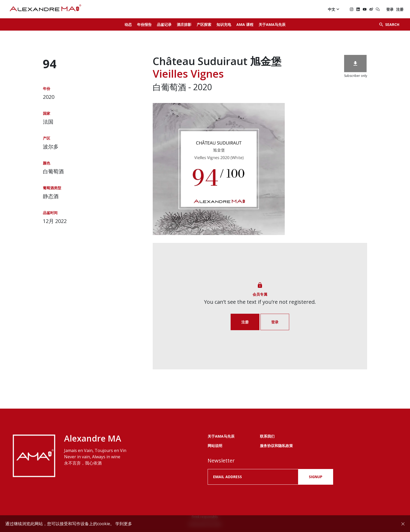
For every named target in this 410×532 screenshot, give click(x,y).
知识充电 (224, 24)
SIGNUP (316, 477)
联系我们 (267, 436)
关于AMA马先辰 (272, 24)
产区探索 (204, 24)
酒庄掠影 (184, 24)
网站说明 (215, 446)
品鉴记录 (164, 24)
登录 (390, 9)
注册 (400, 9)
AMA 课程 (245, 24)
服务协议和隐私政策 (276, 446)
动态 (128, 24)
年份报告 (144, 24)
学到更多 (124, 524)
